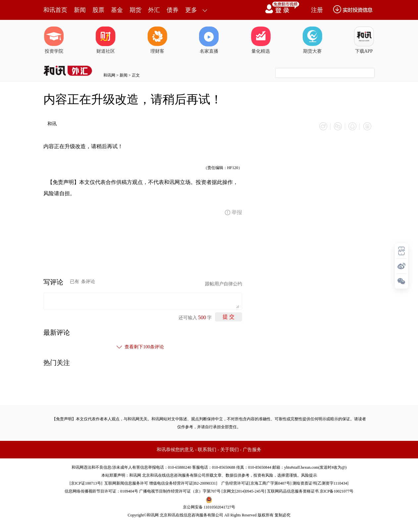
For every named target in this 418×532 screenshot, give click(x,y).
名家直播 (209, 40)
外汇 (154, 10)
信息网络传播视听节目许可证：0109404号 (101, 491)
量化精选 (261, 40)
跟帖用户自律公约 (224, 284)
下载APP (364, 40)
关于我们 (230, 450)
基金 (117, 10)
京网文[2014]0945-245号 (244, 491)
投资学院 (54, 40)
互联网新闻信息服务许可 (126, 483)
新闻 (80, 10)
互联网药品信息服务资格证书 (293, 491)
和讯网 (109, 75)
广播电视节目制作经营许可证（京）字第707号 (180, 491)
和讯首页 (55, 10)
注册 (317, 10)
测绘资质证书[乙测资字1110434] (320, 483)
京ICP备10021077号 (337, 491)
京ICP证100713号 (86, 483)
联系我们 (207, 450)
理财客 (157, 40)
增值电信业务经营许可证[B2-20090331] (183, 483)
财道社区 (106, 40)
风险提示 (309, 475)
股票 (98, 10)
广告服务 (252, 450)
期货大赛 (312, 40)
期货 (135, 10)
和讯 (52, 124)
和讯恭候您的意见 (175, 450)
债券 (173, 10)
